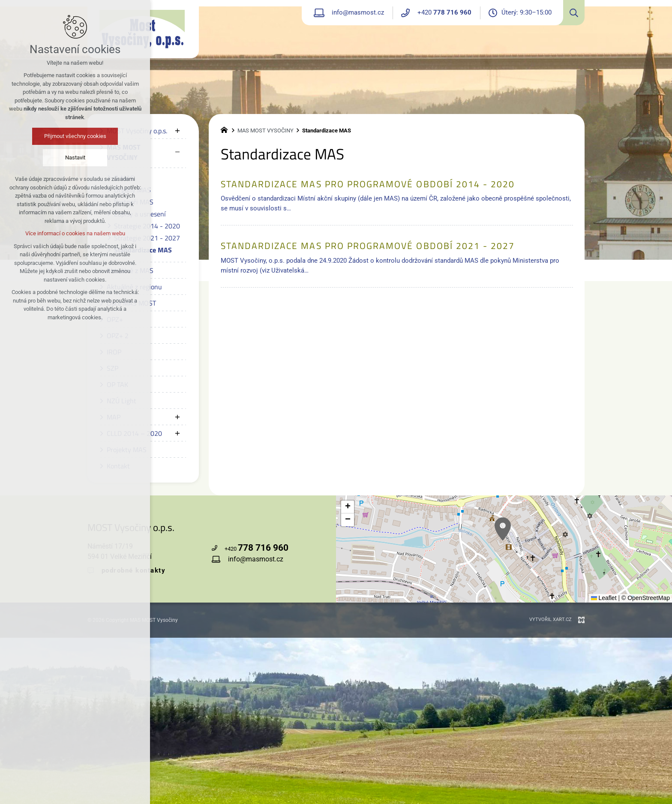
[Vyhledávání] (572, 13)
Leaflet (604, 598)
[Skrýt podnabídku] (177, 152)
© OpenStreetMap (646, 598)
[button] (348, 507)
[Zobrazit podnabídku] (177, 131)
